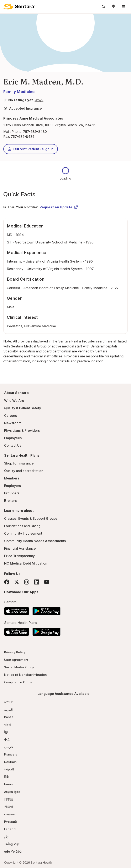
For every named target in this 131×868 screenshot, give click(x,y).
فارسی (9, 747)
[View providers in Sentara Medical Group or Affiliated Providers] (38, 100)
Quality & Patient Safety (23, 408)
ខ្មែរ (6, 732)
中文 (7, 739)
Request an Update (59, 207)
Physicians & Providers (22, 430)
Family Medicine (19, 92)
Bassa (9, 717)
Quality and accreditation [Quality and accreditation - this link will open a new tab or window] (24, 471)
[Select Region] (114, 7)
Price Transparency (19, 556)
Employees (13, 438)
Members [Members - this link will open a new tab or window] (12, 478)
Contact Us (13, 445)
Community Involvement (23, 533)
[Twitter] (17, 582)
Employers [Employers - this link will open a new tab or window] (12, 486)
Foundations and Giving (22, 526)
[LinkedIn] (37, 582)
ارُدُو (7, 837)
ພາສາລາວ (11, 814)
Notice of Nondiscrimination (26, 675)
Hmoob (9, 784)
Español (10, 829)
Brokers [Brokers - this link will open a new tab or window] (10, 501)
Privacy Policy (15, 652)
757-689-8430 (35, 132)
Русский (11, 822)
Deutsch (10, 762)
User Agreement (16, 660)
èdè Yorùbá (13, 851)
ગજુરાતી (9, 769)
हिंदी (7, 777)
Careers (11, 416)
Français (11, 754)
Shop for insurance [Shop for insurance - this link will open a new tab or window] (19, 463)
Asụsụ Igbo (12, 792)
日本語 (9, 799)
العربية (8, 710)
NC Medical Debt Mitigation (26, 563)
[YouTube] (47, 582)
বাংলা (8, 724)
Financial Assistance (20, 548)
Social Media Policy (19, 667)
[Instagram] (27, 582)
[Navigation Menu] (124, 7)
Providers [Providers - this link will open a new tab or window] (12, 493)
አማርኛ (8, 702)
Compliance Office (18, 682)
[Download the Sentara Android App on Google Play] (46, 610)
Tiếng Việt (12, 844)
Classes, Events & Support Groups (31, 518)
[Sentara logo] (19, 7)
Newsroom (13, 423)
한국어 (9, 807)
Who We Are (14, 401)
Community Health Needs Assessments (35, 541)
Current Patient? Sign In (31, 149)
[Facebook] (7, 582)
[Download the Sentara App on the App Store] (17, 610)
